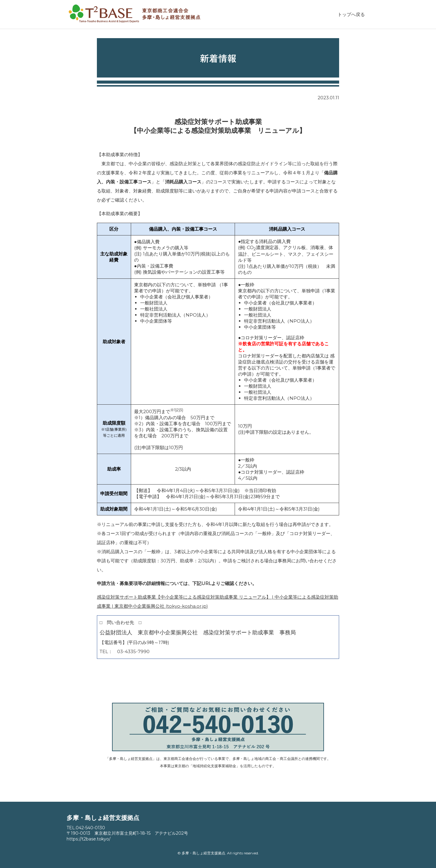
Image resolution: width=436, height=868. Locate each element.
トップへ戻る (351, 14)
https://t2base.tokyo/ (89, 839)
